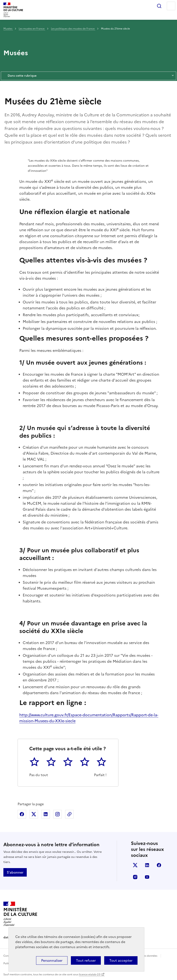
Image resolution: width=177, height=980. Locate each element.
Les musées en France (32, 29)
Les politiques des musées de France (73, 29)
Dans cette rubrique (88, 76)
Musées (8, 29)
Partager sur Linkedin (46, 814)
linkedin (147, 865)
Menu (171, 6)
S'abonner (15, 872)
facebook (159, 865)
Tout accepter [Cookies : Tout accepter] (121, 960)
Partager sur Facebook (22, 814)
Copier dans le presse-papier (69, 814)
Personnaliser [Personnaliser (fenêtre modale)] (52, 960)
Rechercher (159, 6)
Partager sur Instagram (58, 814)
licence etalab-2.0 (90, 974)
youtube (147, 877)
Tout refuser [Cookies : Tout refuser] (86, 960)
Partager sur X (34, 814)
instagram (135, 877)
